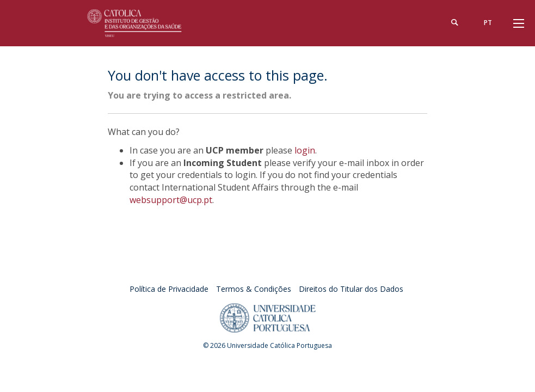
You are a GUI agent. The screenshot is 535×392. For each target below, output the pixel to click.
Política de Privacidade (169, 289)
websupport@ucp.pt (171, 200)
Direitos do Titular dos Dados (351, 289)
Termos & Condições (254, 289)
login (305, 150)
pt (488, 23)
